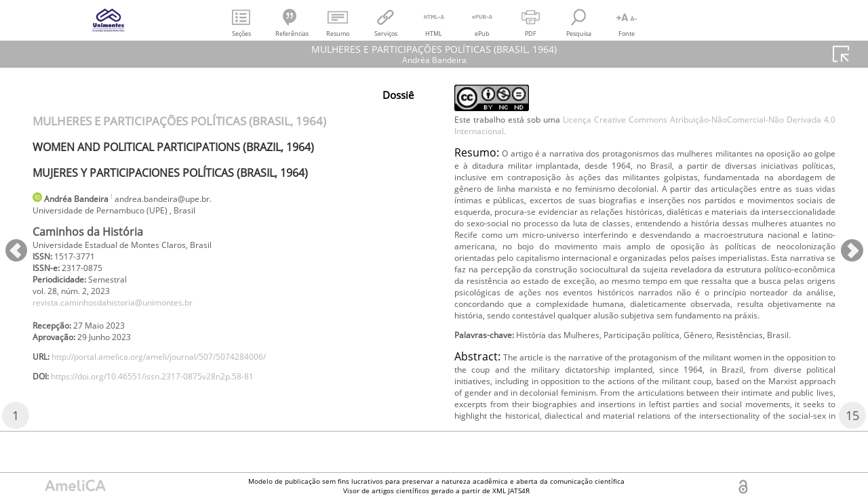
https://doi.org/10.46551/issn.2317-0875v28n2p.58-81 (176, 397)
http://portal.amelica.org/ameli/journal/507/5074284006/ (184, 375)
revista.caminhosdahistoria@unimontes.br (130, 314)
